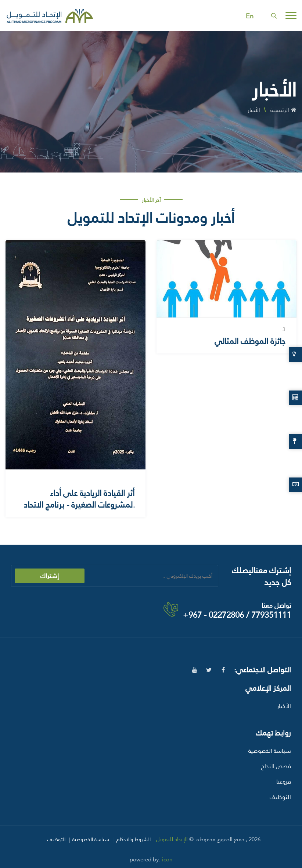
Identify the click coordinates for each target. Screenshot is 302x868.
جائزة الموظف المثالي (250, 341)
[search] (274, 15)
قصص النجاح (276, 766)
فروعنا (284, 782)
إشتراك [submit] (50, 576)
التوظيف (280, 797)
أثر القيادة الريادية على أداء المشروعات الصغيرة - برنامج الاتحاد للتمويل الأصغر (79, 505)
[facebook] (223, 670)
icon (167, 860)
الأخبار (284, 706)
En (250, 16)
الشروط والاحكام (133, 839)
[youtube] (195, 670)
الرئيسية (283, 110)
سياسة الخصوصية (270, 751)
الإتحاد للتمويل (172, 839)
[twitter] (209, 670)
